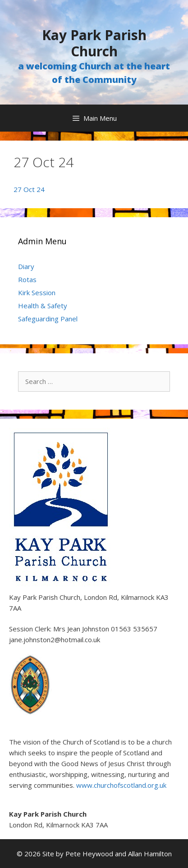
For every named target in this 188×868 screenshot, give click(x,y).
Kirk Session (37, 292)
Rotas (27, 279)
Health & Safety (43, 306)
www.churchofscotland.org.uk (121, 785)
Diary (26, 266)
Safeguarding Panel (48, 319)
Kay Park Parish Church (94, 43)
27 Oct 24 (29, 189)
